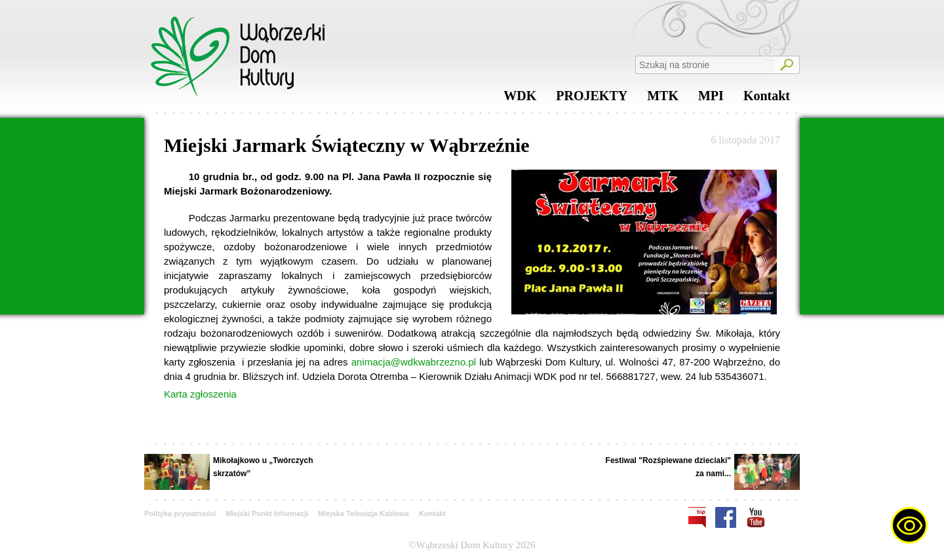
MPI (711, 99)
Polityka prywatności (180, 513)
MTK (663, 99)
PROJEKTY (592, 99)
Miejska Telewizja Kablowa (364, 513)
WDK (520, 99)
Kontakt (767, 99)
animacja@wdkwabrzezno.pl (414, 362)
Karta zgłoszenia (200, 394)
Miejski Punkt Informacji (267, 513)
